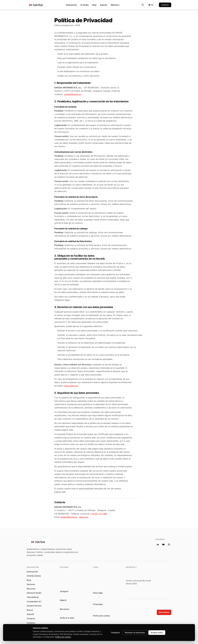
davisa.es (84, 517)
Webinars (115, 5)
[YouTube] (163, 544)
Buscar (30, 610)
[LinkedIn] (158, 544)
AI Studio (85, 5)
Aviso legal (98, 593)
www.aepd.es (71, 386)
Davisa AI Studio (34, 593)
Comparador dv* (34, 601)
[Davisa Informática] (89, 547)
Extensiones (71, 5)
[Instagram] (169, 544)
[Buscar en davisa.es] (143, 5)
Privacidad (98, 604)
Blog (94, 5)
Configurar (115, 632)
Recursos (31, 589)
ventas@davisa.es (73, 94)
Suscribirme (164, 612)
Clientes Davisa (34, 576)
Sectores (31, 584)
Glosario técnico (34, 606)
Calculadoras (33, 597)
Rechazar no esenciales (135, 632)
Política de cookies (101, 616)
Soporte (104, 5)
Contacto (165, 5)
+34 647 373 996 (99, 514)
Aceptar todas (157, 632)
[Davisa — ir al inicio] (36, 5)
